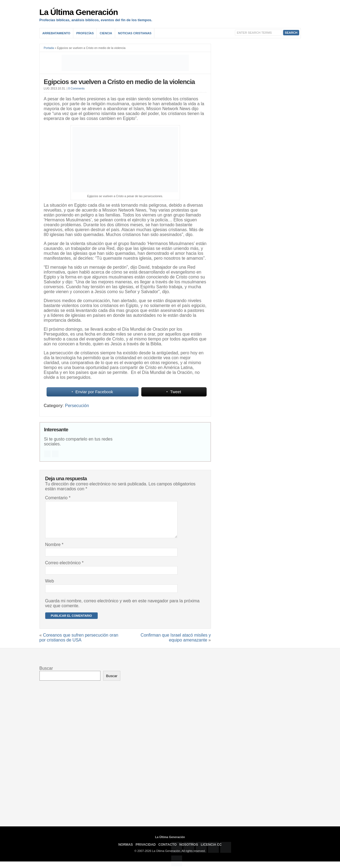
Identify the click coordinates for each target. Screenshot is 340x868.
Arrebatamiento (56, 33)
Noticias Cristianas (135, 33)
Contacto (168, 851)
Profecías (85, 33)
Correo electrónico (64, 569)
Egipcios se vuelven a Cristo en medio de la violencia (119, 82)
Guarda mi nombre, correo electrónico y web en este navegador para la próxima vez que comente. (122, 610)
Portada (49, 48)
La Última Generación (79, 12)
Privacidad (146, 851)
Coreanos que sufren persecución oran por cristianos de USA (79, 644)
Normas (126, 851)
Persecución (77, 406)
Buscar (46, 675)
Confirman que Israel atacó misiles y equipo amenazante (176, 644)
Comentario (58, 498)
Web (50, 588)
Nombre (54, 551)
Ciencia (106, 33)
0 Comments (76, 88)
